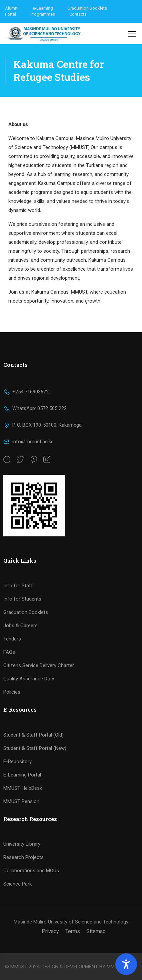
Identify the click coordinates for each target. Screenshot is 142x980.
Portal (10, 14)
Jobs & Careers (20, 626)
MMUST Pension (21, 801)
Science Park (17, 884)
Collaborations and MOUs (31, 871)
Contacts (78, 14)
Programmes (43, 14)
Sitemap (96, 931)
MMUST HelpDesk (23, 788)
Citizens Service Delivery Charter (39, 665)
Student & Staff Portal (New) (35, 748)
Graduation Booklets (87, 8)
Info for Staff (18, 586)
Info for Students (22, 599)
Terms (73, 931)
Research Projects (23, 857)
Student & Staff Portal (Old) (33, 735)
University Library (22, 844)
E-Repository (17, 762)
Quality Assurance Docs (29, 679)
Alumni (12, 8)
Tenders (12, 639)
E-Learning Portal (22, 775)
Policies (12, 692)
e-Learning (43, 8)
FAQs (9, 652)
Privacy (50, 931)
